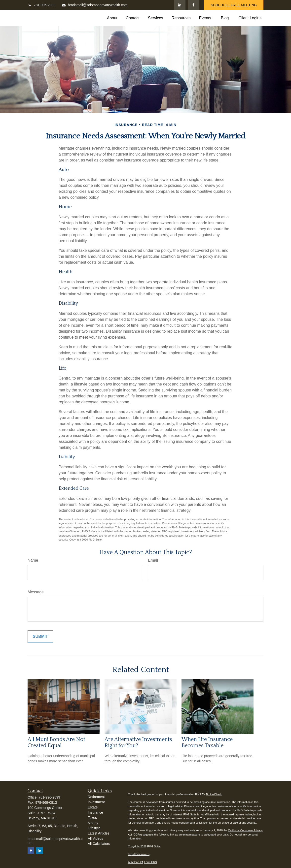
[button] (112, 18)
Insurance (95, 812)
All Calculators (99, 844)
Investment (96, 802)
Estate (93, 807)
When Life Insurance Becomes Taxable (207, 742)
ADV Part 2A (136, 862)
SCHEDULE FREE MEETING (234, 5)
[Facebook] (194, 5)
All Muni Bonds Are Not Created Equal (56, 742)
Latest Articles (99, 833)
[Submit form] (40, 637)
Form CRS (150, 862)
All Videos (96, 838)
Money (93, 823)
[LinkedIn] (180, 5)
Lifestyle (94, 828)
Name (33, 560)
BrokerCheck (214, 794)
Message (36, 592)
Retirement (96, 797)
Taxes (92, 818)
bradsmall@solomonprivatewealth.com (95, 5)
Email (153, 560)
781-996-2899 (41, 5)
